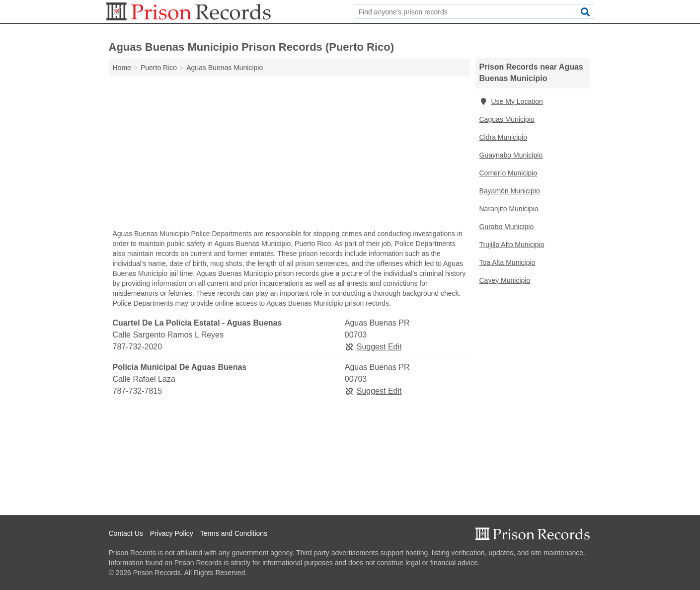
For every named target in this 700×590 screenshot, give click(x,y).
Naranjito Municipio (509, 209)
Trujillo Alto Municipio (512, 245)
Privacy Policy (172, 533)
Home (122, 68)
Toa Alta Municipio (507, 262)
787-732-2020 (138, 347)
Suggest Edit (373, 347)
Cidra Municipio (503, 137)
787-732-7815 (138, 391)
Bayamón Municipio (510, 191)
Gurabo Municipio (507, 227)
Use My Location (511, 101)
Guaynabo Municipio (511, 155)
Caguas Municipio (507, 119)
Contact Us (126, 533)
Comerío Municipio (508, 173)
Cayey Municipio (505, 280)
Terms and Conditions (234, 533)
